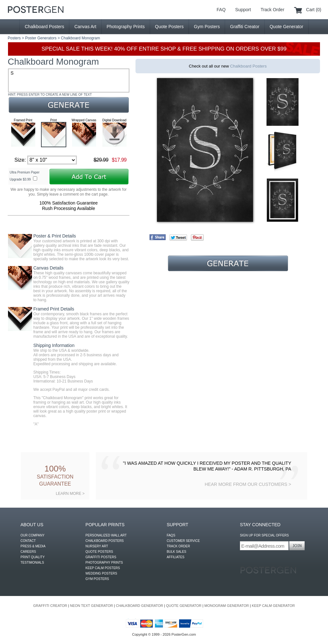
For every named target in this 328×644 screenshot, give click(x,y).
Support (243, 10)
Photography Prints (126, 27)
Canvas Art (85, 27)
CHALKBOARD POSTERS (105, 541)
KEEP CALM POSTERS (103, 568)
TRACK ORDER (178, 546)
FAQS (171, 535)
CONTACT (28, 541)
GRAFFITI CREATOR (50, 606)
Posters (14, 38)
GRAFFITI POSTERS (101, 557)
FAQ (221, 10)
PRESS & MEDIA (33, 546)
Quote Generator (287, 27)
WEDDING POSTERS (101, 573)
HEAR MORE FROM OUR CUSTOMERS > (248, 484)
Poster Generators (41, 38)
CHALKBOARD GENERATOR (140, 606)
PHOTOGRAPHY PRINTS (104, 563)
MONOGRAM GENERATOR (227, 606)
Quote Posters (169, 27)
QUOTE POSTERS (99, 552)
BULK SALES (176, 552)
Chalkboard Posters (44, 27)
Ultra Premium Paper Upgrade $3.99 (25, 176)
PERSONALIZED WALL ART (106, 535)
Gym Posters (207, 27)
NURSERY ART (97, 546)
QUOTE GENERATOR (184, 606)
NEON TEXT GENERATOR (91, 606)
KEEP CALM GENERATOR (273, 606)
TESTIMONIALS (32, 563)
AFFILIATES (175, 557)
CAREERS (28, 552)
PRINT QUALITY (33, 557)
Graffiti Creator (245, 27)
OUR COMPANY (33, 535)
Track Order (272, 10)
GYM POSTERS (97, 579)
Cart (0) (314, 10)
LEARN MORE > (70, 494)
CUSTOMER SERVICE (183, 541)
